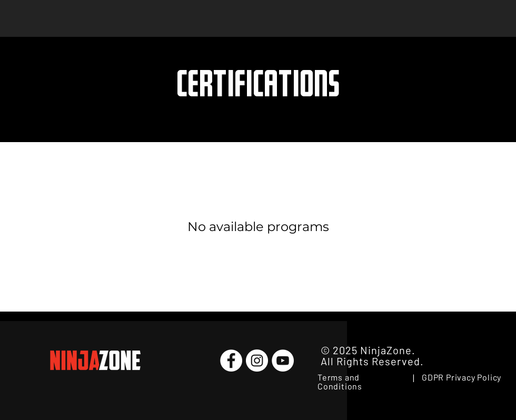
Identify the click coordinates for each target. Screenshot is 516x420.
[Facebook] (231, 361)
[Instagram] (257, 361)
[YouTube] (283, 361)
